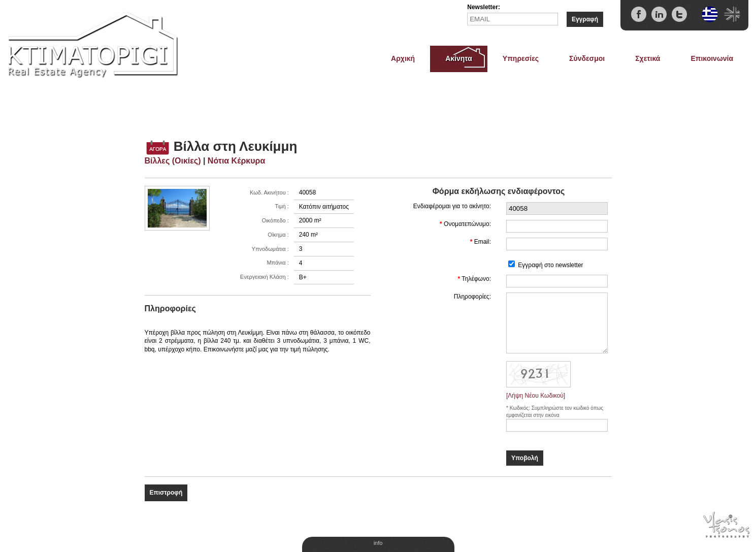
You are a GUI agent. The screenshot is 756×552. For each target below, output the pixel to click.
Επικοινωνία (712, 58)
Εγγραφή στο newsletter (550, 265)
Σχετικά (648, 58)
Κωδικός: (521, 408)
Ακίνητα (459, 58)
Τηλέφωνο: (476, 279)
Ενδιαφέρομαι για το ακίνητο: (452, 206)
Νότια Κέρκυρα (236, 161)
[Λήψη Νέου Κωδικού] (536, 396)
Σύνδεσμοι (587, 58)
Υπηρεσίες (521, 58)
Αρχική (403, 58)
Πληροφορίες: (472, 297)
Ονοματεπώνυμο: (467, 224)
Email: (483, 242)
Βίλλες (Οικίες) (173, 161)
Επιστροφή (166, 493)
